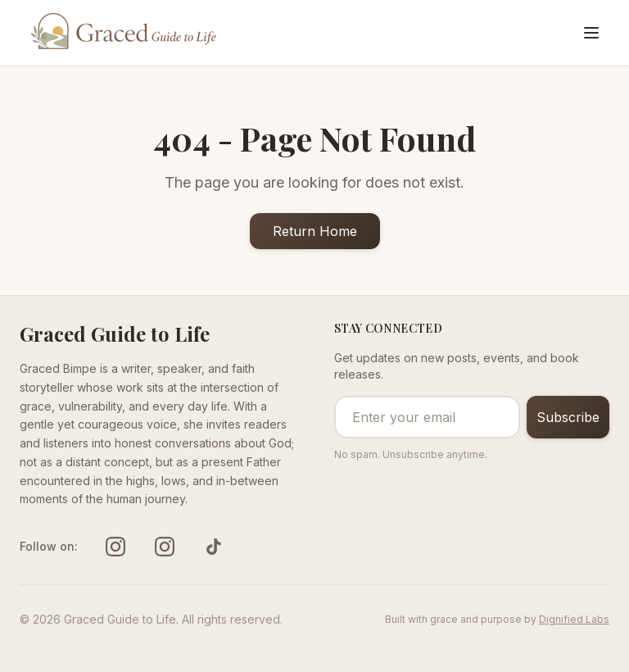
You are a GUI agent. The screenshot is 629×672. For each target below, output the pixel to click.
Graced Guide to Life (115, 334)
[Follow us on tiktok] (214, 547)
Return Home (315, 231)
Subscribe (568, 417)
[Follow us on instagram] (115, 547)
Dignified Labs (574, 619)
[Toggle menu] (591, 33)
